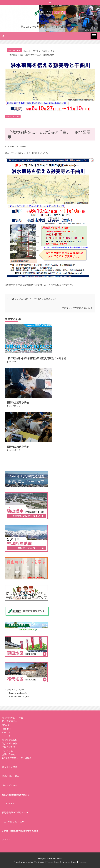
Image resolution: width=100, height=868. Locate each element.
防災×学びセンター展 (12, 718)
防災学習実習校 (10, 740)
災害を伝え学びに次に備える (76, 308)
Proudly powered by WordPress (29, 862)
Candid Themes (79, 862)
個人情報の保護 (10, 767)
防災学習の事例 (10, 743)
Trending (6, 729)
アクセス (6, 840)
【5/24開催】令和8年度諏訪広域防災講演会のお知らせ (36, 358)
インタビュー (9, 751)
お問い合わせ (9, 754)
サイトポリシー (10, 785)
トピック (6, 736)
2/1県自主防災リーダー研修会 (17, 758)
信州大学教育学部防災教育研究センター (50, 21)
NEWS (8, 116)
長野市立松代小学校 (18, 446)
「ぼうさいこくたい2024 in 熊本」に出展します (34, 299)
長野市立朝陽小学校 (18, 402)
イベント (16, 116)
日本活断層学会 (10, 721)
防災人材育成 (9, 747)
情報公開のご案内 (11, 776)
